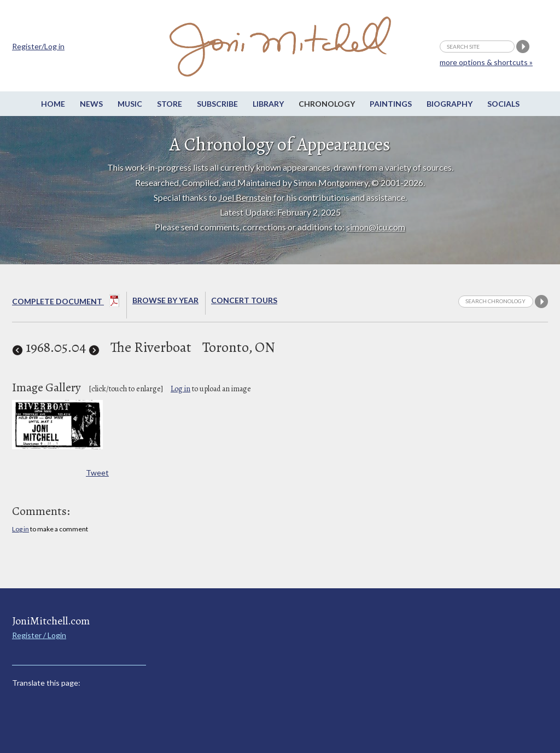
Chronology (327, 104)
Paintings (391, 104)
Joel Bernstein (245, 197)
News (91, 104)
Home (53, 104)
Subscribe (217, 104)
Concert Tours (244, 300)
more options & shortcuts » (486, 62)
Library (268, 104)
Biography (450, 104)
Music (130, 104)
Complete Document (66, 303)
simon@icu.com (376, 227)
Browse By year (165, 300)
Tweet (97, 473)
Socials (503, 104)
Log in (180, 389)
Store (170, 104)
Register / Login (39, 635)
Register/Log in (38, 46)
